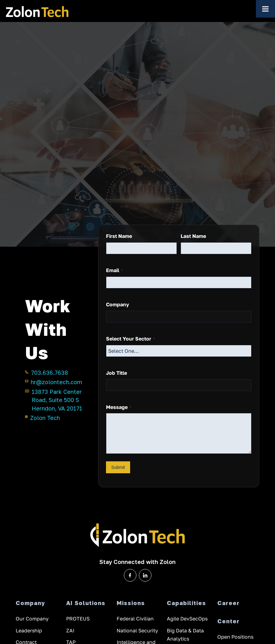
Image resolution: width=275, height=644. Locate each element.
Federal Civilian (135, 619)
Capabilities (186, 603)
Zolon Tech (42, 417)
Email (114, 270)
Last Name (193, 236)
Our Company (32, 619)
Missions (131, 603)
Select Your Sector (130, 339)
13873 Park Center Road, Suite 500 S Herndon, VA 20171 (54, 400)
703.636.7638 (47, 372)
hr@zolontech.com (54, 382)
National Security (137, 631)
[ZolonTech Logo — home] (37, 11)
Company (118, 304)
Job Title (116, 373)
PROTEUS (78, 619)
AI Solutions (86, 603)
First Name (119, 236)
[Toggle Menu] (265, 9)
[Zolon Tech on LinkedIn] (145, 575)
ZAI (70, 631)
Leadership (29, 631)
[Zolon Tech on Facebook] (130, 575)
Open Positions (235, 638)
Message (119, 407)
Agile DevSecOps (187, 619)
